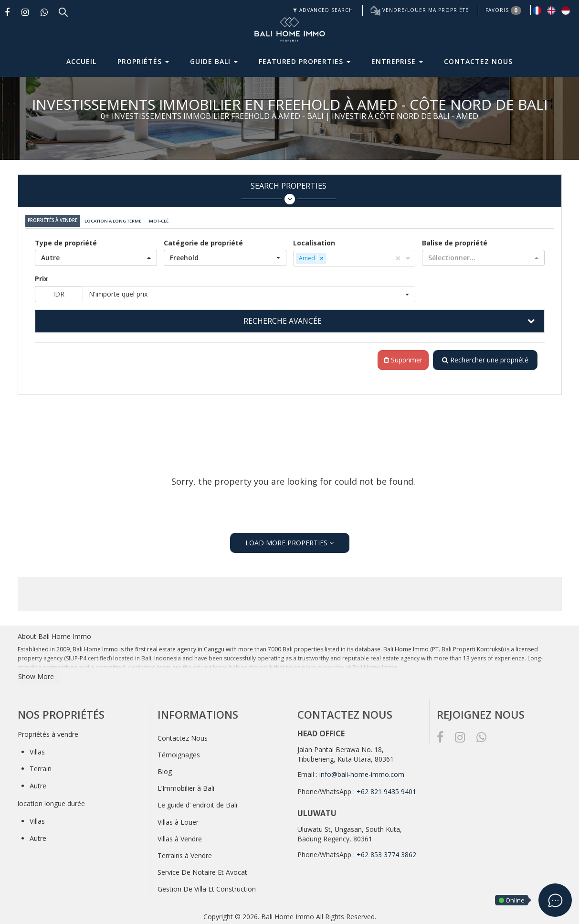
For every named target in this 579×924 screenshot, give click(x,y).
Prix (41, 276)
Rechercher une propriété (484, 358)
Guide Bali (214, 61)
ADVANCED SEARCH (323, 10)
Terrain (41, 767)
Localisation (314, 240)
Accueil (81, 61)
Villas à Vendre (180, 837)
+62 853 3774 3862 (386, 853)
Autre (38, 784)
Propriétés (143, 61)
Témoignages (179, 753)
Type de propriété (66, 240)
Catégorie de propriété (203, 240)
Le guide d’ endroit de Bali (197, 803)
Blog (165, 770)
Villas (37, 750)
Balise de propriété (455, 240)
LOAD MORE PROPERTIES (289, 541)
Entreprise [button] (397, 61)
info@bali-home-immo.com (362, 772)
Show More (36, 674)
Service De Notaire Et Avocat (202, 870)
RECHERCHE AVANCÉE (283, 319)
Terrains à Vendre (185, 854)
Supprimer (401, 358)
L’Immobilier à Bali (186, 786)
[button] (96, 255)
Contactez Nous (478, 61)
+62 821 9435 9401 (386, 790)
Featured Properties (305, 61)
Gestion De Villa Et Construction (207, 887)
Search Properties (289, 193)
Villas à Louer (178, 820)
